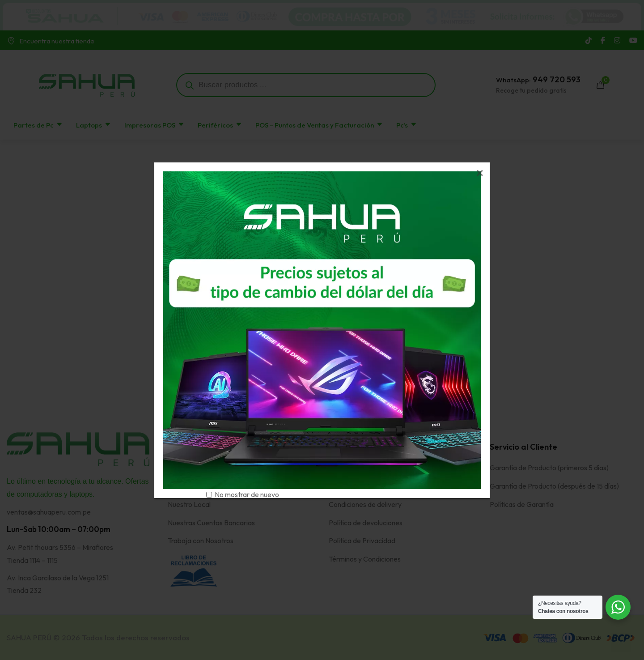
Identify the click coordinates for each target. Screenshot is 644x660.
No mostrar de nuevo (247, 494)
